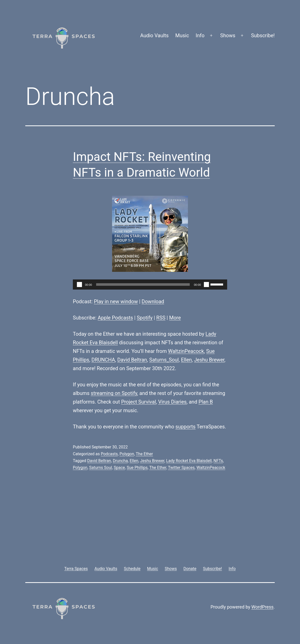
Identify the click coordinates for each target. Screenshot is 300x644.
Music (182, 35)
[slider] (143, 285)
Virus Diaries (172, 402)
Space (119, 468)
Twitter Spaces (181, 468)
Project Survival (139, 402)
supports (186, 427)
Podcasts (109, 454)
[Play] (79, 285)
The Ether (144, 454)
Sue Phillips (137, 468)
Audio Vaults (154, 35)
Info (200, 35)
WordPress (262, 607)
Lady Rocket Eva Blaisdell (189, 461)
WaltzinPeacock (186, 351)
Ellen (187, 360)
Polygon (127, 454)
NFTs (218, 461)
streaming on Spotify (114, 393)
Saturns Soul (101, 468)
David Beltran (132, 360)
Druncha (120, 461)
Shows (228, 35)
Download (153, 301)
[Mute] (206, 285)
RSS (161, 318)
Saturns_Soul (164, 360)
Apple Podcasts (115, 318)
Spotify (145, 318)
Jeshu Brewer (209, 360)
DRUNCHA (103, 360)
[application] (150, 285)
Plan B (206, 402)
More (175, 318)
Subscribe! (263, 35)
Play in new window (116, 301)
